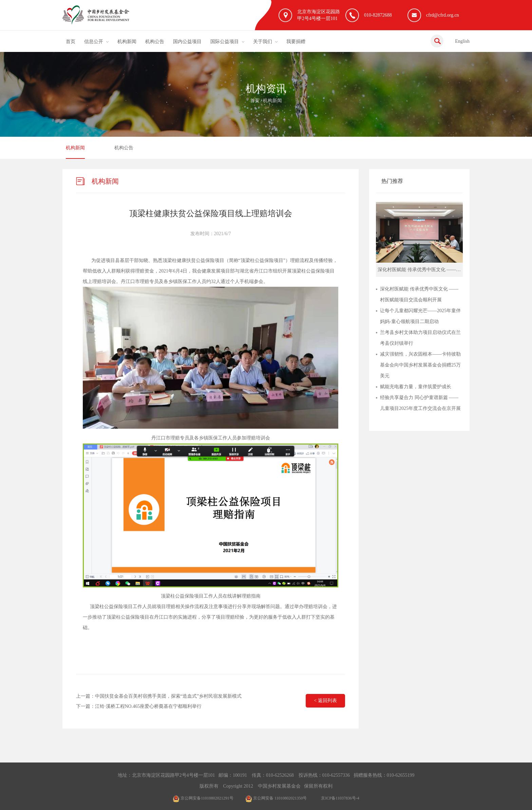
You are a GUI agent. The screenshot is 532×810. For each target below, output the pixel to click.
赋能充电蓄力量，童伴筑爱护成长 (416, 387)
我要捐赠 (296, 42)
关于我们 (263, 42)
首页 (71, 42)
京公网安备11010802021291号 (203, 798)
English (462, 41)
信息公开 (94, 42)
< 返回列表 (325, 701)
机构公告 (155, 42)
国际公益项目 (225, 42)
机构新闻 (127, 42)
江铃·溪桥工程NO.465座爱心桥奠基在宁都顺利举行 (148, 706)
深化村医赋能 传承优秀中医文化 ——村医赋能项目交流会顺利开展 (419, 294)
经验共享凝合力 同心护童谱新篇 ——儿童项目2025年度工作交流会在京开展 (420, 403)
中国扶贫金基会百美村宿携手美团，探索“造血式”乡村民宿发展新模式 (168, 696)
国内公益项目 (187, 42)
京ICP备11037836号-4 (340, 798)
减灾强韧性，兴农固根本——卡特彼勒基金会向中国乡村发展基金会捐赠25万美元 (420, 365)
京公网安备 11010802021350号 (276, 798)
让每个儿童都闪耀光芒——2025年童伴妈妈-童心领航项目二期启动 (420, 316)
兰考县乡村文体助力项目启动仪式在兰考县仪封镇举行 (420, 338)
